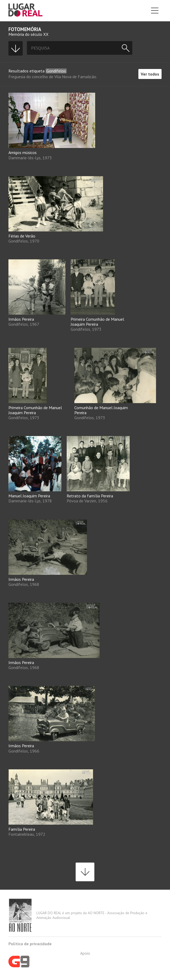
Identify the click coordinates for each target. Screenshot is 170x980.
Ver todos (150, 74)
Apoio (49, 959)
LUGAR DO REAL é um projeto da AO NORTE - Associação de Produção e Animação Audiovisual (78, 915)
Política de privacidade (30, 944)
